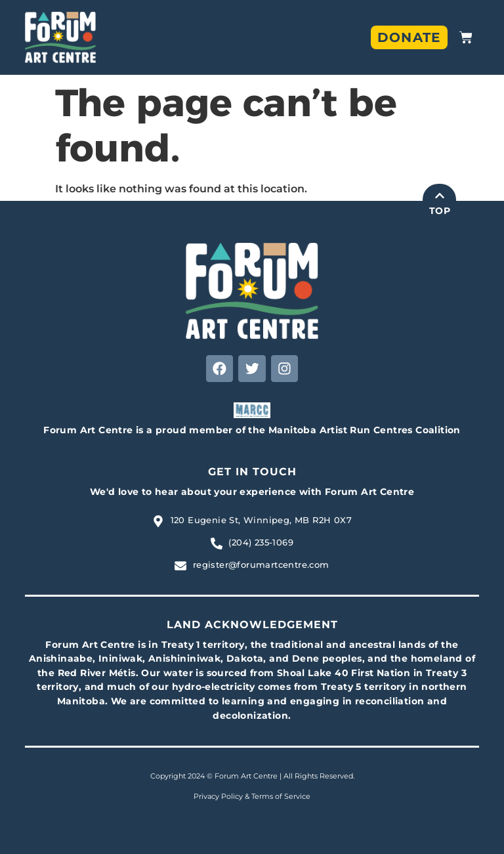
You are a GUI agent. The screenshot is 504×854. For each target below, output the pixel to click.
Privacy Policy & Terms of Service (252, 797)
